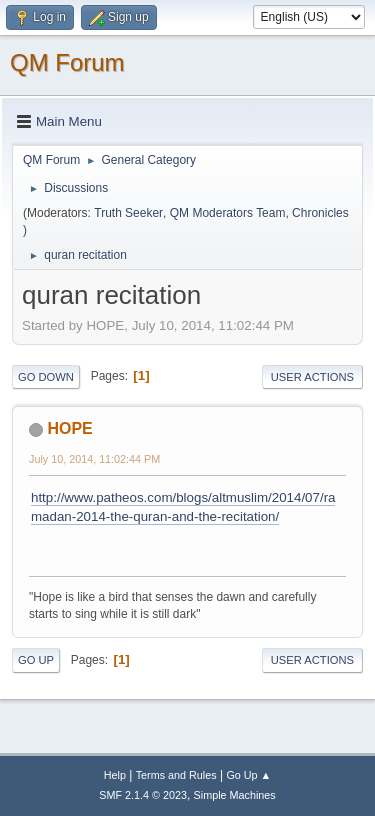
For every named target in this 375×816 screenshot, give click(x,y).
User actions (312, 377)
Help (115, 775)
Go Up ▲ (248, 775)
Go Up (36, 660)
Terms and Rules (176, 775)
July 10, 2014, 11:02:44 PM (94, 459)
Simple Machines (235, 795)
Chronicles (320, 213)
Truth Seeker (128, 213)
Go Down (46, 377)
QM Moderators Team (228, 213)
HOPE (69, 428)
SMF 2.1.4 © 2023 (143, 795)
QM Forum (67, 62)
